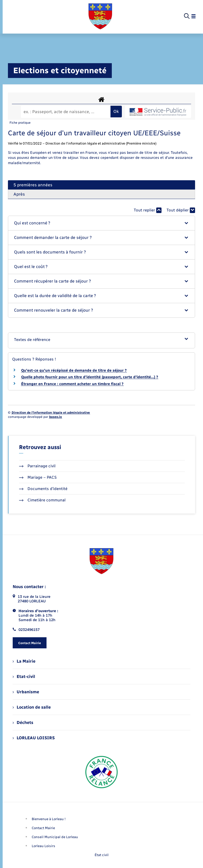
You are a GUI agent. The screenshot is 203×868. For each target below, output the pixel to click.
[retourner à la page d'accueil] (100, 16)
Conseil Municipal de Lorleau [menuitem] (55, 837)
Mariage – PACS (38, 477)
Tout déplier (181, 210)
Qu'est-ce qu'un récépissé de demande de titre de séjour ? (74, 370)
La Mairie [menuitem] (24, 661)
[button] (101, 223)
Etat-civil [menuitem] (24, 677)
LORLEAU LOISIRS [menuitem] (34, 738)
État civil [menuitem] (102, 855)
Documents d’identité (43, 489)
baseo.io (56, 417)
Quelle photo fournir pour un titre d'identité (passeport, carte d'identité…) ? (90, 377)
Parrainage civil (37, 466)
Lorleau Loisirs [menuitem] (43, 846)
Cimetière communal (42, 500)
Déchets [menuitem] (23, 722)
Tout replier (148, 210)
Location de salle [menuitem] (32, 707)
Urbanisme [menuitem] (26, 692)
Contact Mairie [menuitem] (43, 828)
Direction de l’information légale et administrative (51, 413)
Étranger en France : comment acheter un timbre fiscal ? (72, 384)
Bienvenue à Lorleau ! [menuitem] (49, 819)
